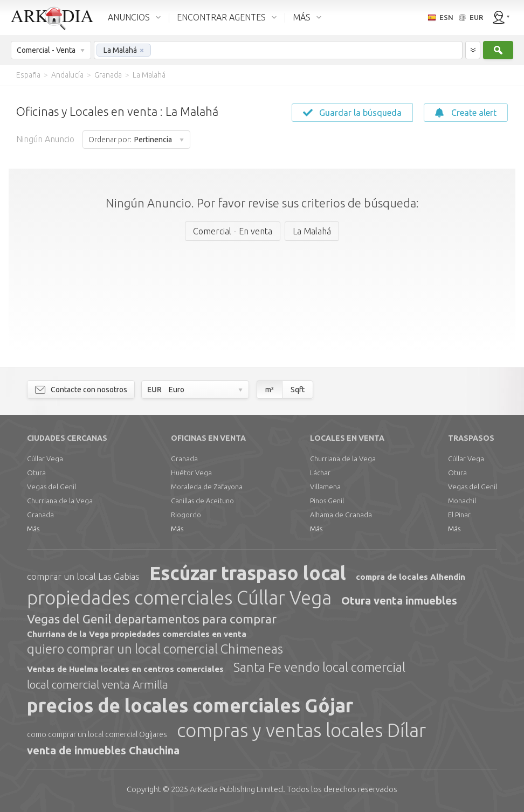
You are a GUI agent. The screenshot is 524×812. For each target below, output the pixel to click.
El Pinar (459, 515)
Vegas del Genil (51, 487)
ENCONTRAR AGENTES (221, 17)
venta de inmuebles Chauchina (103, 750)
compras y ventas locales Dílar (301, 730)
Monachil (462, 501)
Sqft (298, 390)
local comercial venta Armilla (98, 684)
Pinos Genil (327, 501)
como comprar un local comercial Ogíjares (97, 734)
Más (33, 529)
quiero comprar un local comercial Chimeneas (155, 649)
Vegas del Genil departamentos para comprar (152, 619)
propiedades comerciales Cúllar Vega (179, 598)
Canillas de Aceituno (202, 501)
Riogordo (186, 515)
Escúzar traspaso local (248, 573)
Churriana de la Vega (60, 501)
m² (270, 390)
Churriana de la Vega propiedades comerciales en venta (137, 634)
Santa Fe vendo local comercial (319, 667)
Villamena (325, 487)
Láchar (320, 473)
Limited (236, 789)
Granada (40, 515)
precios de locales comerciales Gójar (190, 705)
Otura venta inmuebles (399, 601)
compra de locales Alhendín (411, 577)
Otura (36, 473)
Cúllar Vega (45, 459)
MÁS (302, 17)
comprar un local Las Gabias (83, 576)
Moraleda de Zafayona (207, 487)
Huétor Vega (191, 473)
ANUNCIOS (129, 17)
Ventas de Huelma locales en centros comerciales (125, 669)
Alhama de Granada (341, 515)
